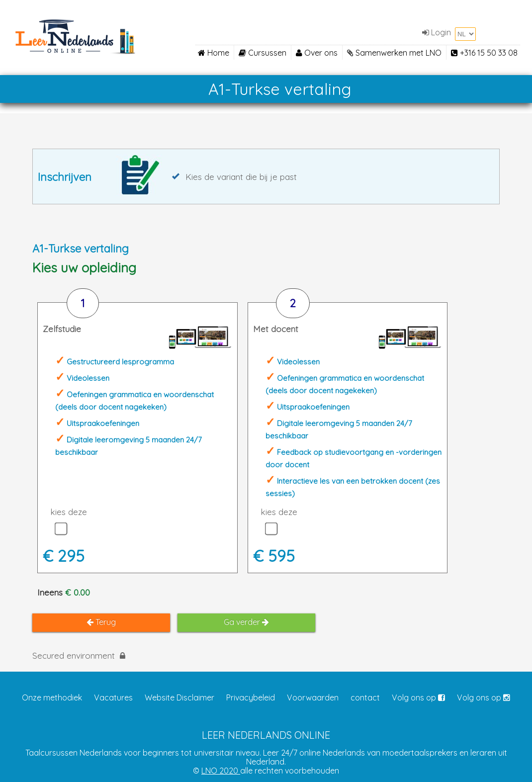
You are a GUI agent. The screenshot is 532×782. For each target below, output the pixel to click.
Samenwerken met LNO (394, 53)
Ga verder (246, 622)
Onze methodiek (52, 697)
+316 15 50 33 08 (484, 53)
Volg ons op (418, 697)
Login (437, 32)
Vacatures (113, 697)
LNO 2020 (221, 771)
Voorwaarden (313, 697)
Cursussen (263, 53)
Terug (101, 622)
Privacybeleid (251, 697)
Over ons (317, 53)
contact (365, 697)
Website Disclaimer (179, 697)
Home (214, 53)
